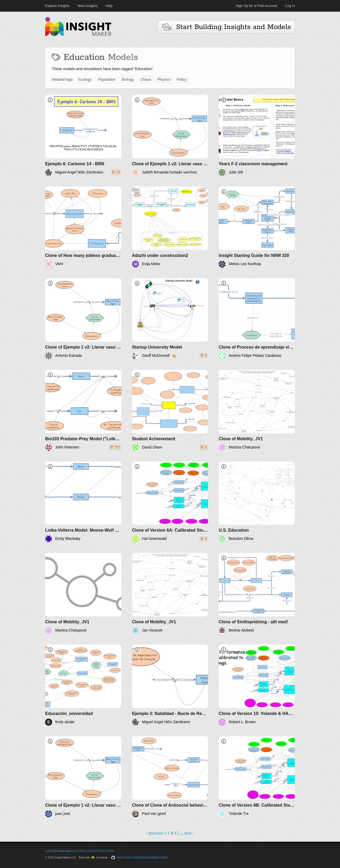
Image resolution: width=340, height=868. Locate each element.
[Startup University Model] (170, 319)
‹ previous (155, 833)
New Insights (88, 6)
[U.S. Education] (257, 502)
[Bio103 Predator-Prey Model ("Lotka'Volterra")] (83, 410)
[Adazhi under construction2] (170, 227)
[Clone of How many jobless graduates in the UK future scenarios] (83, 227)
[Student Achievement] (170, 410)
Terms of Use (87, 851)
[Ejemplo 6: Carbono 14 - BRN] (83, 135)
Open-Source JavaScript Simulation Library (142, 858)
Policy (182, 79)
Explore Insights (58, 6)
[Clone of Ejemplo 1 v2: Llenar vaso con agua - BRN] (170, 135)
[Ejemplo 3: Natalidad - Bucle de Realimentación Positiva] (170, 685)
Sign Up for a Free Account (257, 6)
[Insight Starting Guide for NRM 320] (257, 227)
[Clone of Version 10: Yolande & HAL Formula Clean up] (257, 685)
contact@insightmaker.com (61, 851)
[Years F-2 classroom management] (257, 135)
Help (109, 6)
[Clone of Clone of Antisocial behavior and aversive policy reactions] (170, 777)
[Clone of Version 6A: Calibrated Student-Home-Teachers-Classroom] (170, 502)
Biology (128, 79)
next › (189, 833)
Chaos (146, 79)
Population (107, 79)
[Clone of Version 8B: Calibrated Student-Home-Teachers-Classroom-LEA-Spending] (257, 777)
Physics (164, 79)
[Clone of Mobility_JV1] (257, 410)
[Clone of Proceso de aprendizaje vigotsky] (257, 319)
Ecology (85, 79)
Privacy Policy (105, 851)
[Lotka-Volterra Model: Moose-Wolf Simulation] (83, 502)
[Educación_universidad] (83, 685)
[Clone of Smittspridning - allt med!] (257, 593)
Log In (290, 6)
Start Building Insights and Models (226, 27)
